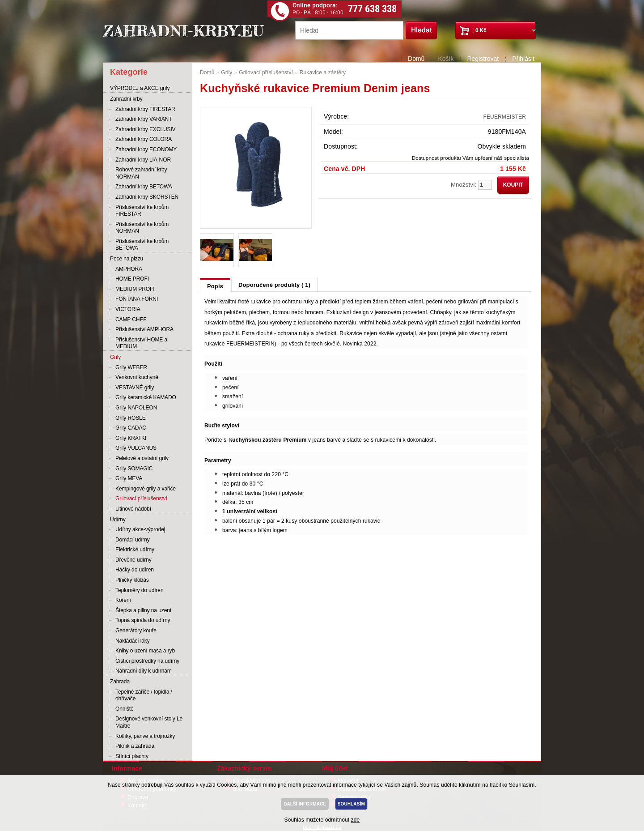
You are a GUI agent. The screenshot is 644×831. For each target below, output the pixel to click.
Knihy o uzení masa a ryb (145, 651)
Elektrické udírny (135, 550)
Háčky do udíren (135, 570)
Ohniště (125, 709)
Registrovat (483, 59)
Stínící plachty (132, 756)
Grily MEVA (129, 478)
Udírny (118, 520)
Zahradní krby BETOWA (144, 187)
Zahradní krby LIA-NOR (143, 160)
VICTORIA (128, 309)
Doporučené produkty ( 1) (274, 285)
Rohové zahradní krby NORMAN (141, 173)
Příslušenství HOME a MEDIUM (141, 343)
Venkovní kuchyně (137, 377)
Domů (416, 59)
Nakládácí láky (133, 641)
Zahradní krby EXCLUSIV (146, 129)
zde (356, 820)
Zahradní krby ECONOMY (146, 149)
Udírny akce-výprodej (140, 529)
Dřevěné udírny (133, 560)
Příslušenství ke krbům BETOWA (142, 245)
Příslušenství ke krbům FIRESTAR (142, 211)
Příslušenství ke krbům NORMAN (142, 228)
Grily (115, 357)
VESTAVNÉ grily (135, 388)
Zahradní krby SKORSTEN (147, 197)
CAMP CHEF (131, 320)
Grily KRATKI (131, 438)
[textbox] (349, 30)
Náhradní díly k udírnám (144, 671)
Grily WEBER (131, 367)
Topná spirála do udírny (143, 620)
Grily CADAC (131, 428)
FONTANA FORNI (137, 299)
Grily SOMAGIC (134, 469)
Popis (215, 286)
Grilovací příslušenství (141, 499)
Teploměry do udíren (140, 590)
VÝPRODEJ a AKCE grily (140, 88)
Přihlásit (523, 59)
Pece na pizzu (127, 259)
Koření (123, 600)
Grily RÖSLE (131, 418)
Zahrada (120, 682)
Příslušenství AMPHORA (144, 329)
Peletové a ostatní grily (142, 458)
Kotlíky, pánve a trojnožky (145, 736)
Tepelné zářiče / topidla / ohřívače (144, 695)
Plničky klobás (132, 580)
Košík (446, 59)
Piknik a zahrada (135, 746)
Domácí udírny (133, 540)
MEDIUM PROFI (135, 289)
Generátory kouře (136, 631)
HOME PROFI (132, 279)
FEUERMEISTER (505, 117)
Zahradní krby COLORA (144, 139)
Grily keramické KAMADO (146, 397)
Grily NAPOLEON (136, 408)
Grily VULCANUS (136, 448)
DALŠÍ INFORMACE (305, 804)
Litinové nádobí (133, 509)
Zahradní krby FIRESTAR (145, 109)
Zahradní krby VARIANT (144, 119)
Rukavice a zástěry (323, 72)
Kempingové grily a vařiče (146, 489)
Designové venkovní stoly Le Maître (149, 722)
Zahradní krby (126, 99)
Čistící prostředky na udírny (147, 661)
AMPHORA (129, 269)
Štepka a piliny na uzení (143, 610)
